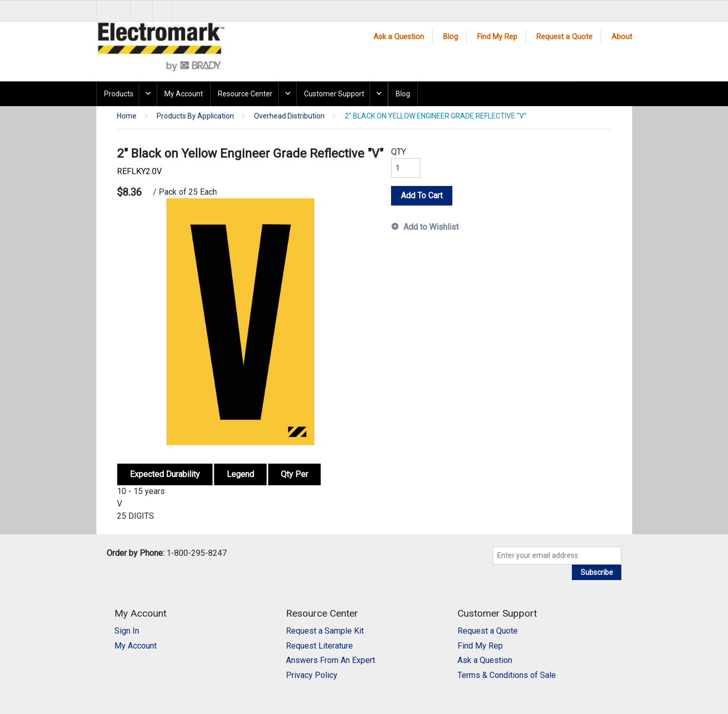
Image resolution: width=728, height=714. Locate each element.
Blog (451, 37)
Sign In (127, 631)
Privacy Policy (312, 675)
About (622, 37)
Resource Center (245, 94)
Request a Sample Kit (325, 631)
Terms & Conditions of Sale (507, 675)
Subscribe (597, 572)
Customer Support (334, 94)
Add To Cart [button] (422, 195)
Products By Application (195, 116)
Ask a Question (399, 37)
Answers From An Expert (331, 660)
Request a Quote (564, 37)
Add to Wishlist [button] (431, 227)
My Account (184, 94)
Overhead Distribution (289, 116)
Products (119, 94)
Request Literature (319, 646)
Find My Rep (497, 37)
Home (127, 116)
